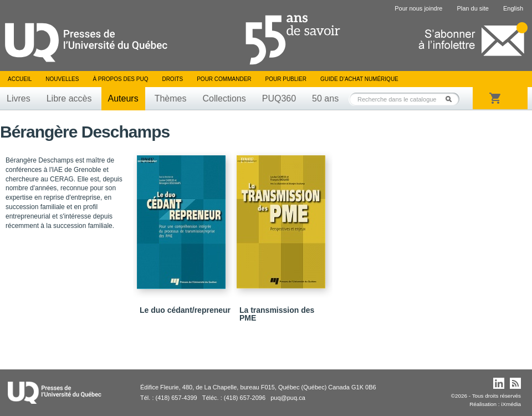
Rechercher (452, 99)
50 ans (325, 98)
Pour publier (286, 79)
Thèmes (171, 98)
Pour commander (224, 79)
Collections (224, 98)
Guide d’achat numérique (359, 79)
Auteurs (123, 98)
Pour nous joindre (418, 8)
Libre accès (69, 98)
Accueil (20, 79)
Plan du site (472, 8)
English (513, 8)
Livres (19, 98)
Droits (172, 79)
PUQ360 (279, 98)
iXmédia (511, 404)
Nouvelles (62, 79)
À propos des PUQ (120, 79)
